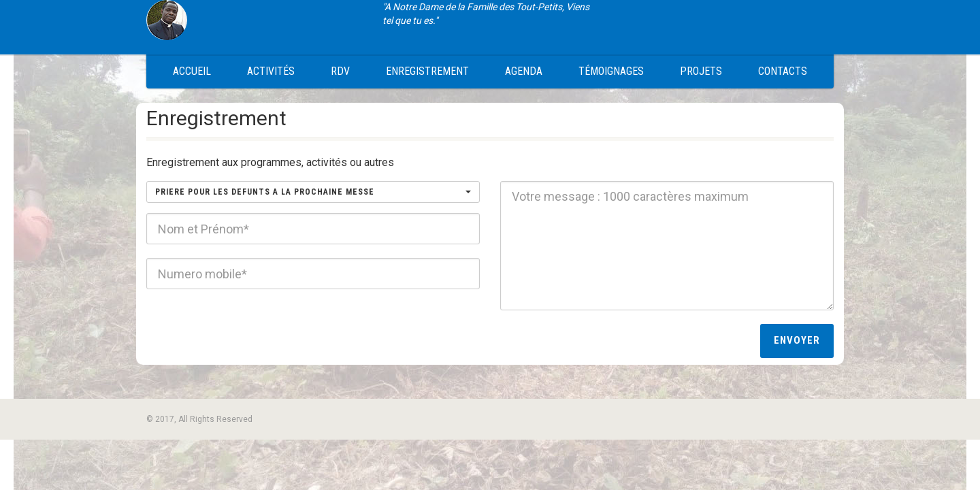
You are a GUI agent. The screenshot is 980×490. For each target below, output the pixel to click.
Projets (701, 71)
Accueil (192, 71)
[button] (313, 192)
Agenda (524, 71)
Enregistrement (427, 71)
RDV (340, 71)
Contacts (783, 71)
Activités (271, 71)
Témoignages (611, 71)
